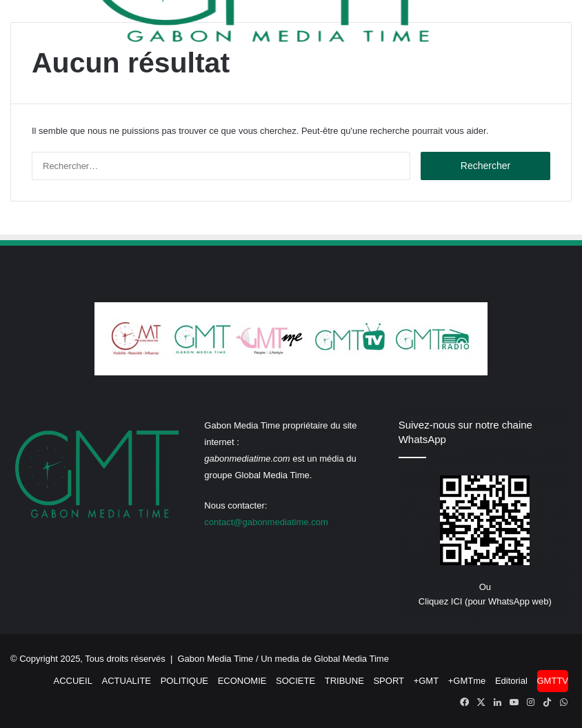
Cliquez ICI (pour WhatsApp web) (485, 601)
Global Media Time (352, 659)
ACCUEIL (73, 681)
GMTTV (553, 681)
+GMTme (467, 681)
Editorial (511, 681)
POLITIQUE (184, 681)
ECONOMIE (242, 681)
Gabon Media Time (216, 659)
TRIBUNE (344, 681)
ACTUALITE (127, 681)
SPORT (389, 681)
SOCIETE (295, 681)
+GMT (426, 681)
